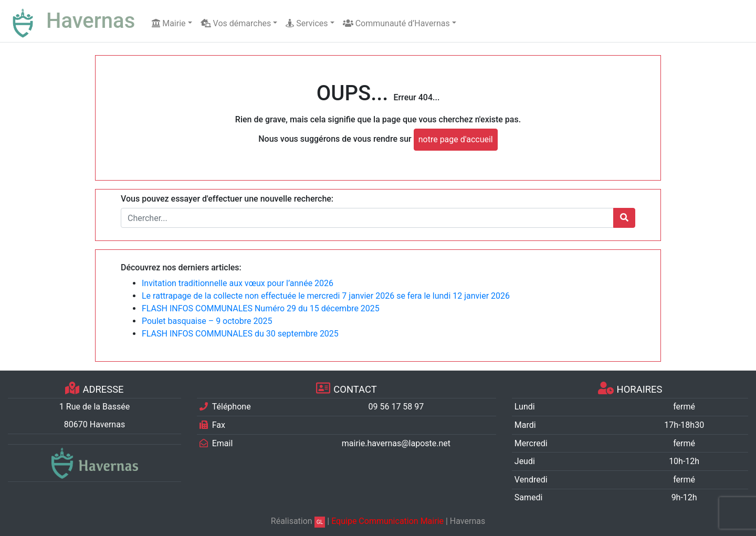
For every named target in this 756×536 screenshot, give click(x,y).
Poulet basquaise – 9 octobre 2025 (207, 321)
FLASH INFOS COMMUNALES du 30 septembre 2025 (240, 334)
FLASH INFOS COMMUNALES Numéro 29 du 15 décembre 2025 (261, 308)
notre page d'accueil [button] (456, 139)
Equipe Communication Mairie (387, 521)
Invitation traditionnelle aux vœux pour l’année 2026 (238, 283)
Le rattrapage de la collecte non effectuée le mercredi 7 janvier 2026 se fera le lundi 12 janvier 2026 (326, 296)
